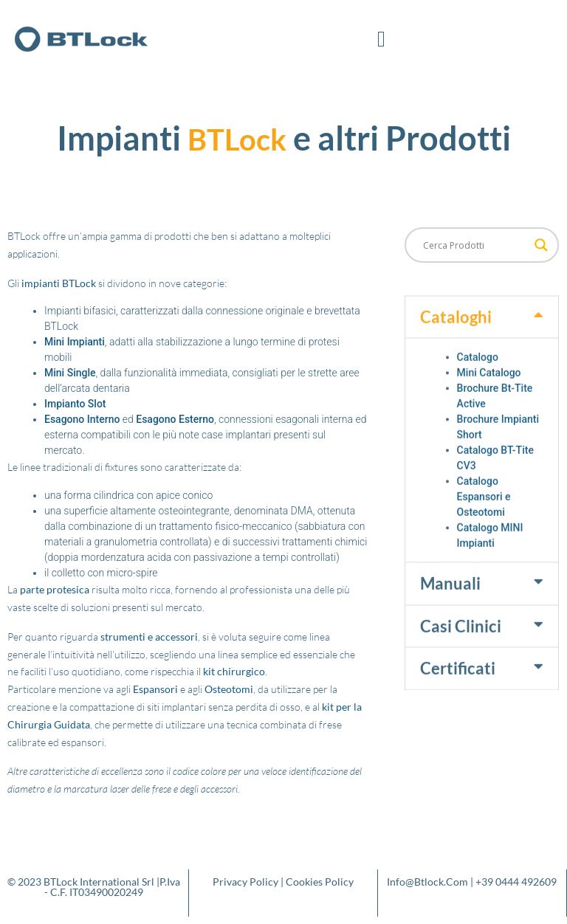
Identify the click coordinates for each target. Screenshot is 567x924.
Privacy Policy (245, 882)
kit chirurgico (234, 671)
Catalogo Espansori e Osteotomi (484, 528)
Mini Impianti (75, 342)
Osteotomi (229, 689)
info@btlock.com (427, 882)
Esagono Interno (82, 419)
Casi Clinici (461, 656)
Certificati (458, 699)
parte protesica (55, 589)
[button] (382, 39)
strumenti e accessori (149, 637)
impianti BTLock (59, 283)
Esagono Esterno (175, 419)
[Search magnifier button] (541, 245)
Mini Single (70, 373)
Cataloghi (456, 347)
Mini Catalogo (489, 404)
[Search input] (475, 245)
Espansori (155, 689)
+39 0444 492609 (516, 882)
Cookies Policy (320, 882)
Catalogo (478, 388)
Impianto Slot (75, 404)
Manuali (450, 614)
